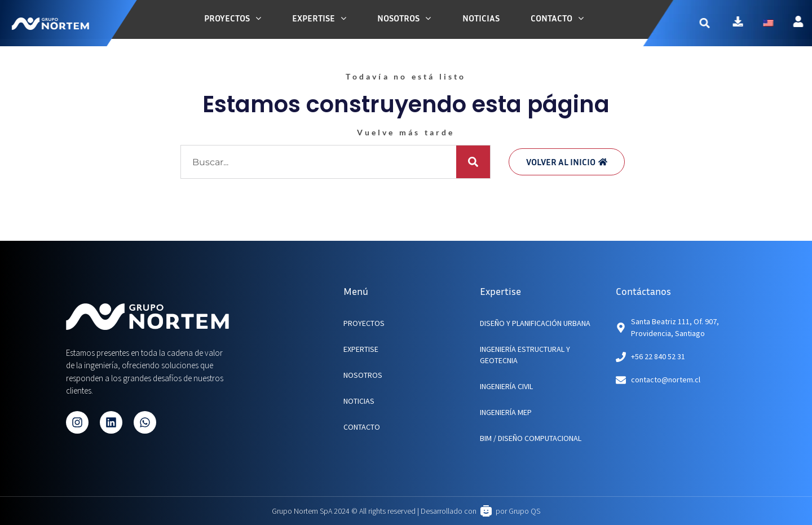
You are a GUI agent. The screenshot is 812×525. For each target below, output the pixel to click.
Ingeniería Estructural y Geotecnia (525, 355)
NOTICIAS (359, 401)
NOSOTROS (363, 375)
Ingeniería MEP (506, 412)
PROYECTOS (364, 323)
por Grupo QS (518, 511)
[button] (723, 23)
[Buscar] (473, 162)
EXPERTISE (361, 349)
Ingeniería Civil (506, 386)
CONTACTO (362, 427)
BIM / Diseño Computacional (531, 438)
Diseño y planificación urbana (535, 323)
